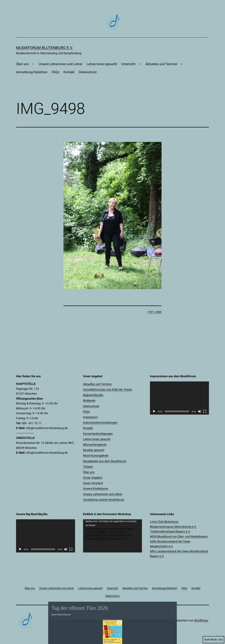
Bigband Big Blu (93, 395)
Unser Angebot (93, 478)
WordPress (201, 620)
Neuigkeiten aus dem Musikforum (105, 461)
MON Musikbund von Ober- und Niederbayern (179, 536)
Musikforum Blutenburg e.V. (45, 48)
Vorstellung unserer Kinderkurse (104, 500)
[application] (179, 398)
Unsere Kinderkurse (96, 489)
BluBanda (89, 401)
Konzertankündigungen (98, 434)
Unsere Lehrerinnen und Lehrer (61, 64)
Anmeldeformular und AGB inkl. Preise (108, 390)
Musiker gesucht (94, 450)
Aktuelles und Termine (161, 64)
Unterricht (128, 64)
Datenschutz (88, 72)
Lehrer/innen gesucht (102, 64)
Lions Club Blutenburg (164, 522)
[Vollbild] (205, 411)
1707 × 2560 (154, 312)
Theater (88, 467)
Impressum (90, 417)
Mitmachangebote (95, 445)
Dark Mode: (213, 640)
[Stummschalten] (200, 411)
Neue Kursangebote (96, 456)
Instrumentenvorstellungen (100, 423)
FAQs (55, 72)
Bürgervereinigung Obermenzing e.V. (173, 527)
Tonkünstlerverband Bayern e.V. (170, 531)
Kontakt (69, 72)
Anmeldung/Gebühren (32, 72)
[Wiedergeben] (154, 411)
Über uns (22, 64)
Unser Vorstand (93, 483)
